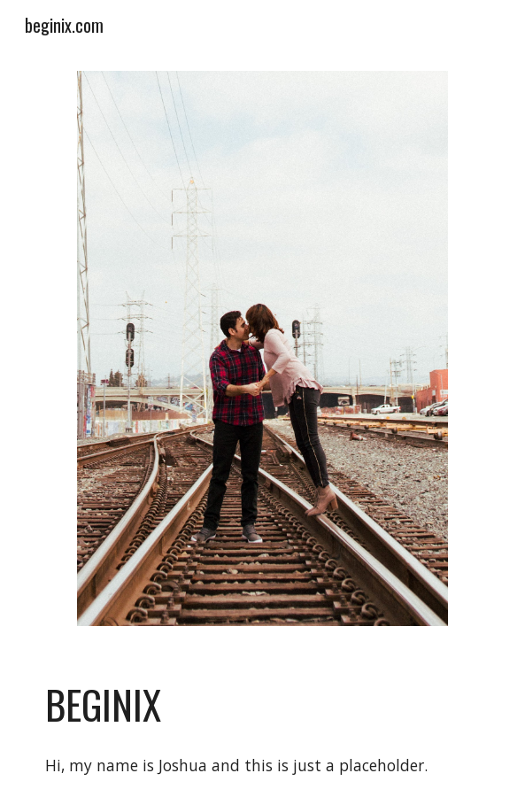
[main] (262, 705)
